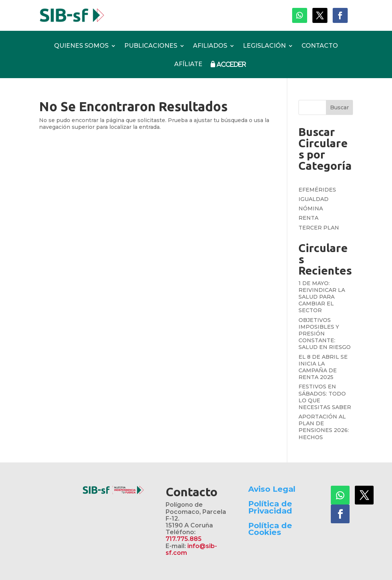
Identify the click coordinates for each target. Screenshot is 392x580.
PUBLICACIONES (151, 46)
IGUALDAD (314, 199)
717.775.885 (184, 539)
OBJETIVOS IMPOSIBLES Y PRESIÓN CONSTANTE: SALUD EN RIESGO (325, 334)
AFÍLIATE (188, 64)
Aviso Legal (272, 489)
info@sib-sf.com (191, 549)
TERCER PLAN (319, 228)
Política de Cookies (270, 529)
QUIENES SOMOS (81, 46)
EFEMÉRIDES (317, 190)
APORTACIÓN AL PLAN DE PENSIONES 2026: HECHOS (324, 427)
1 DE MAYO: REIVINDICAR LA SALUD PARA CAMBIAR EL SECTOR (322, 297)
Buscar (339, 107)
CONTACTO (320, 46)
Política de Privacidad (270, 507)
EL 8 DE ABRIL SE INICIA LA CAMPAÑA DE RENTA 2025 (323, 367)
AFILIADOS (210, 46)
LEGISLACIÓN (264, 46)
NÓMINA (311, 208)
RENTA (308, 218)
